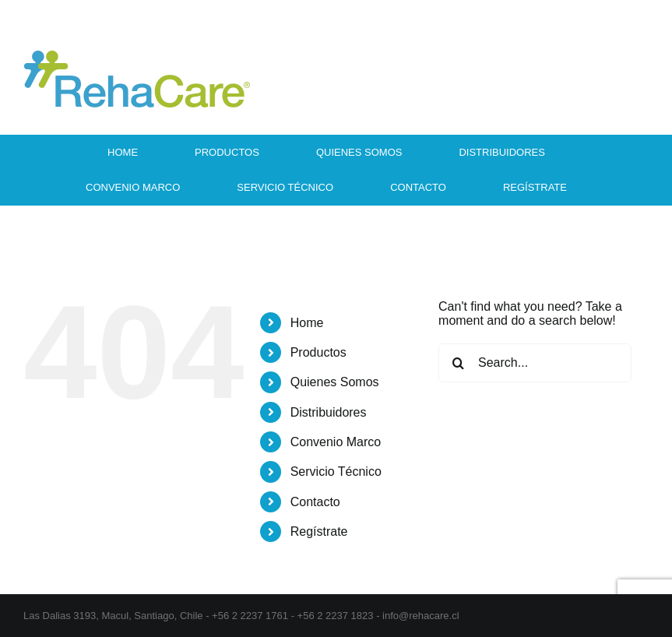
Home (307, 323)
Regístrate (319, 531)
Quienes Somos (335, 382)
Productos (318, 352)
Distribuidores (329, 412)
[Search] (458, 363)
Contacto (315, 502)
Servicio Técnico (336, 472)
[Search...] (535, 363)
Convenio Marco (336, 442)
